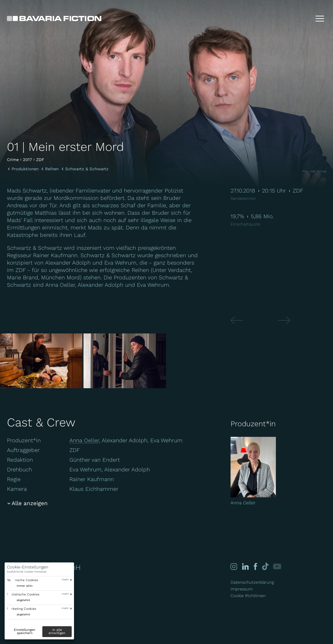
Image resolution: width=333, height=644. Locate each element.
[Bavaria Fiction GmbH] (54, 18)
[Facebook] (255, 566)
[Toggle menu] (320, 18)
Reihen (52, 169)
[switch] (20, 586)
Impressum (242, 589)
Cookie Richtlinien (248, 596)
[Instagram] (234, 566)
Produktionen (25, 169)
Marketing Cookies (22, 609)
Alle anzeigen (30, 503)
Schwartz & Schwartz (87, 169)
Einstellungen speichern (25, 631)
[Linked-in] (245, 566)
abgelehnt (23, 600)
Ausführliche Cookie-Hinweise (27, 572)
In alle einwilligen (57, 631)
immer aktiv (25, 586)
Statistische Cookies (23, 594)
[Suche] (305, 18)
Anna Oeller (84, 440)
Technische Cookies (22, 580)
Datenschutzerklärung (252, 582)
